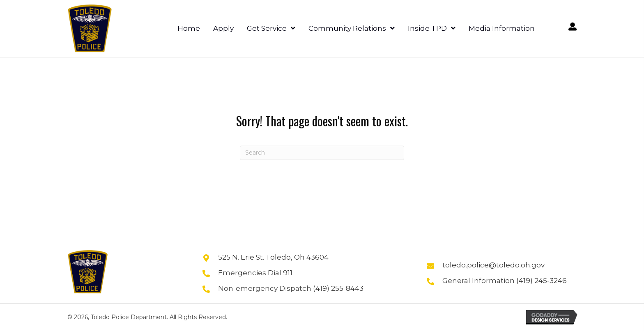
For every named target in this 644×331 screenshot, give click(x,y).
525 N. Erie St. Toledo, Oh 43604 (273, 257)
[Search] (322, 153)
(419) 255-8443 (338, 288)
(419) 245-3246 (542, 281)
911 (288, 273)
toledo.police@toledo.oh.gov (493, 265)
